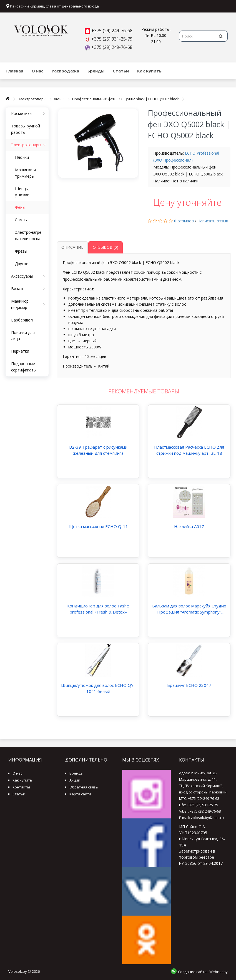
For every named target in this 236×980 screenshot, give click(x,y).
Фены (59, 99)
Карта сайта (80, 794)
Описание (72, 247)
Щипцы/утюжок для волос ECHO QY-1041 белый (98, 688)
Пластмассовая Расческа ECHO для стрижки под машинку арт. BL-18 (189, 450)
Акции (75, 780)
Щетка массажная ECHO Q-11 (98, 526)
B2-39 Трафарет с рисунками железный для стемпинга (98, 450)
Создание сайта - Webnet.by (203, 972)
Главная (14, 71)
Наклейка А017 (189, 526)
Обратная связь (84, 787)
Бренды (96, 71)
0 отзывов (184, 221)
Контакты (21, 787)
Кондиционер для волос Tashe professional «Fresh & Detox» (98, 609)
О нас (37, 71)
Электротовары (32, 99)
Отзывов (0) (106, 247)
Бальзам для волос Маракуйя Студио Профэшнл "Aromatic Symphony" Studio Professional (189, 609)
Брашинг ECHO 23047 (189, 685)
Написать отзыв (213, 221)
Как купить (149, 71)
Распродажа (65, 71)
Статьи (121, 71)
